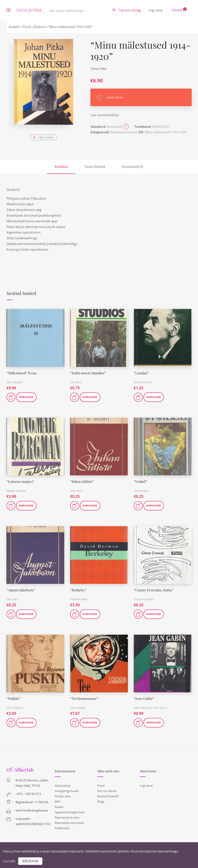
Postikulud (62, 828)
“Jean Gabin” (144, 698)
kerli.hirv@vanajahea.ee (32, 810)
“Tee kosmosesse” (84, 698)
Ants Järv (12, 599)
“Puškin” (13, 698)
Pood (27, 27)
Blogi (101, 801)
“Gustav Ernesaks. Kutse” (154, 590)
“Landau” (141, 373)
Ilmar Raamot (15, 382)
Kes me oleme (107, 791)
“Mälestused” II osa (21, 373)
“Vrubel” (140, 481)
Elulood (40, 27)
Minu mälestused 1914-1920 (165, 132)
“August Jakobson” (21, 590)
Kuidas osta (63, 796)
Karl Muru (76, 491)
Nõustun (30, 861)
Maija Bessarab (143, 382)
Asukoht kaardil (108, 796)
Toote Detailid (95, 167)
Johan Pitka (99, 68)
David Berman (79, 599)
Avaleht (14, 27)
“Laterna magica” (20, 481)
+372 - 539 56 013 (28, 794)
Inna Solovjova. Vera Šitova (150, 708)
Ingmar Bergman (16, 491)
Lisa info (9, 861)
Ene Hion (76, 382)
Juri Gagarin (78, 708)
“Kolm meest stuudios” (88, 373)
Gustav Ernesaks (144, 599)
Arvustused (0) (132, 167)
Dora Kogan (141, 491)
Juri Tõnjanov (15, 708)
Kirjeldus (61, 167)
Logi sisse (155, 10)
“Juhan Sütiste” (82, 481)
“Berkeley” (78, 590)
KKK (57, 801)
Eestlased (117, 132)
